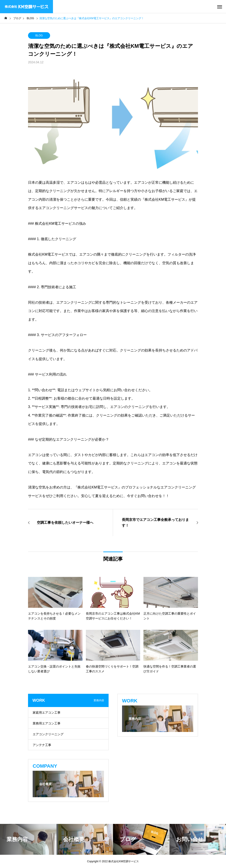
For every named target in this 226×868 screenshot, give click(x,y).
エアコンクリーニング (48, 734)
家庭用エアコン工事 (47, 713)
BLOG (39, 36)
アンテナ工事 (42, 745)
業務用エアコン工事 (47, 723)
